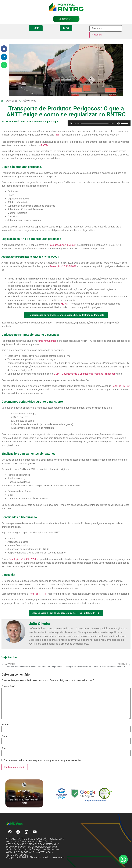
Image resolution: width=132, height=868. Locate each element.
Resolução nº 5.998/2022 (62, 245)
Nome (5, 724)
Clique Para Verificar (96, 801)
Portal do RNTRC (121, 386)
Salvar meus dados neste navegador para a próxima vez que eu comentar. (43, 760)
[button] (4, 49)
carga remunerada (47, 341)
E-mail (6, 736)
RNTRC (45, 145)
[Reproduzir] (71, 123)
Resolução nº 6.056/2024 (22, 559)
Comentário (8, 686)
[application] (99, 123)
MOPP (64, 304)
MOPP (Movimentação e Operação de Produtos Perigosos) (84, 374)
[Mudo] (118, 123)
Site (3, 748)
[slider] (95, 123)
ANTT (58, 135)
